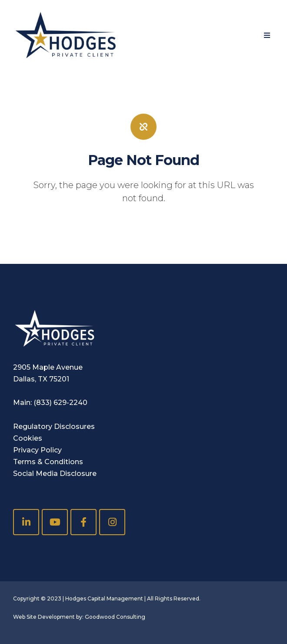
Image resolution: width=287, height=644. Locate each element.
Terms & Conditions (48, 462)
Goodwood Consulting (115, 617)
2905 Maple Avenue (48, 367)
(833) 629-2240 (60, 403)
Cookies (28, 438)
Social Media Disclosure (55, 474)
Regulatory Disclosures (54, 427)
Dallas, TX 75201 (41, 379)
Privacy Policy (37, 450)
